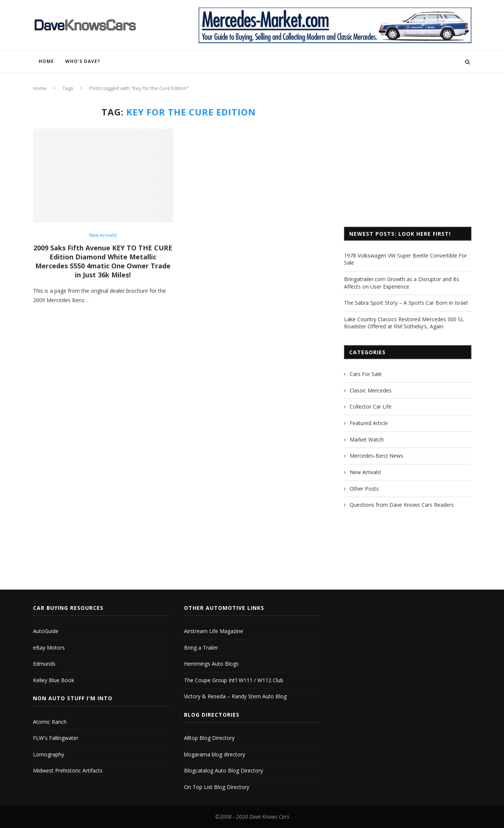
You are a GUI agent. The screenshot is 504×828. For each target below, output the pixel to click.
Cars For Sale (366, 374)
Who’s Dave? (83, 61)
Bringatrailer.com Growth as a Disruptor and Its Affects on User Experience (402, 283)
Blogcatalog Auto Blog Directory (224, 770)
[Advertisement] (408, 159)
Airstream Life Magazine (214, 631)
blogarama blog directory (215, 754)
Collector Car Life (371, 407)
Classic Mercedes (371, 390)
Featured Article (369, 423)
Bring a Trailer (201, 648)
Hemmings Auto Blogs (211, 664)
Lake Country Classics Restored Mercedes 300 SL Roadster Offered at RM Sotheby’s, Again (404, 323)
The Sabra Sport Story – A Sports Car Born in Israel (406, 303)
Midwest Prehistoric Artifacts (68, 770)
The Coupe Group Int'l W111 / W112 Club (234, 680)
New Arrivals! (103, 235)
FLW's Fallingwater (56, 738)
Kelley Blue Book (54, 680)
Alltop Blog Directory (209, 738)
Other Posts (364, 489)
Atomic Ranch (50, 722)
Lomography (49, 754)
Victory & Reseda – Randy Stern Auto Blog (235, 696)
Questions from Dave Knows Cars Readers (402, 505)
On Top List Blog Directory (217, 787)
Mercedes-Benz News (376, 456)
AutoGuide (46, 631)
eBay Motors (49, 648)
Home (46, 61)
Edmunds (44, 664)
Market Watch (367, 439)
